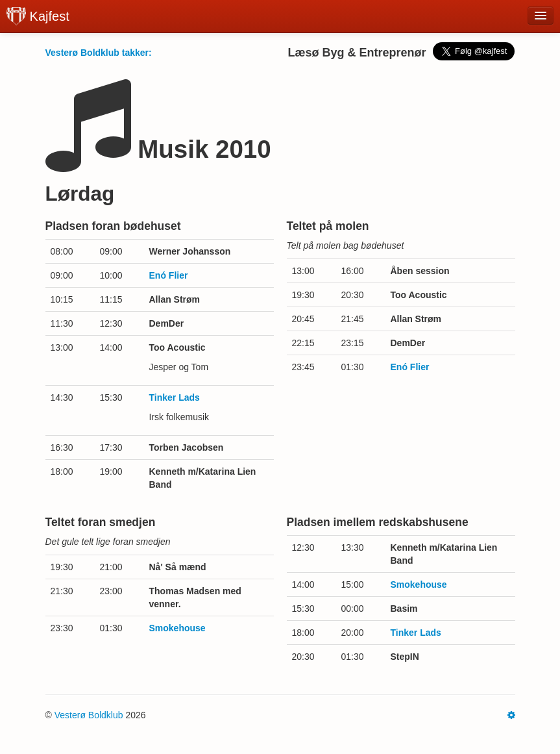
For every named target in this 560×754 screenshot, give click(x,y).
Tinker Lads (175, 397)
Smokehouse (177, 628)
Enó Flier (169, 275)
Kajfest (38, 16)
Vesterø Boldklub (89, 715)
